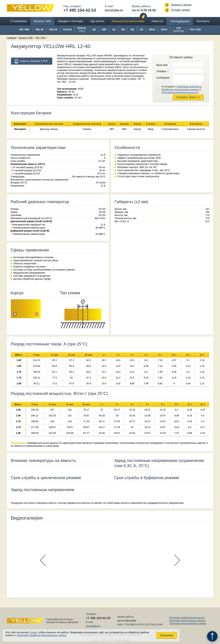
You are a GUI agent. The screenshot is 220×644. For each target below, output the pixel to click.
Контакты (203, 21)
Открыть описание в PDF (34, 61)
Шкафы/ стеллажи (71, 21)
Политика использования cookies (188, 623)
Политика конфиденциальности (187, 618)
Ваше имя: (162, 65)
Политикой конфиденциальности (180, 92)
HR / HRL (40, 38)
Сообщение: (163, 78)
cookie (33, 632)
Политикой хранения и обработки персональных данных (181, 88)
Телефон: (162, 71)
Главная (11, 38)
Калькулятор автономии (128, 21)
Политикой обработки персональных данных (42, 635)
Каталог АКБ (43, 21)
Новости (157, 21)
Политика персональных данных (188, 621)
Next (177, 560)
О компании (19, 21)
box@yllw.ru (114, 10)
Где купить (97, 21)
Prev (43, 560)
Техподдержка (180, 21)
